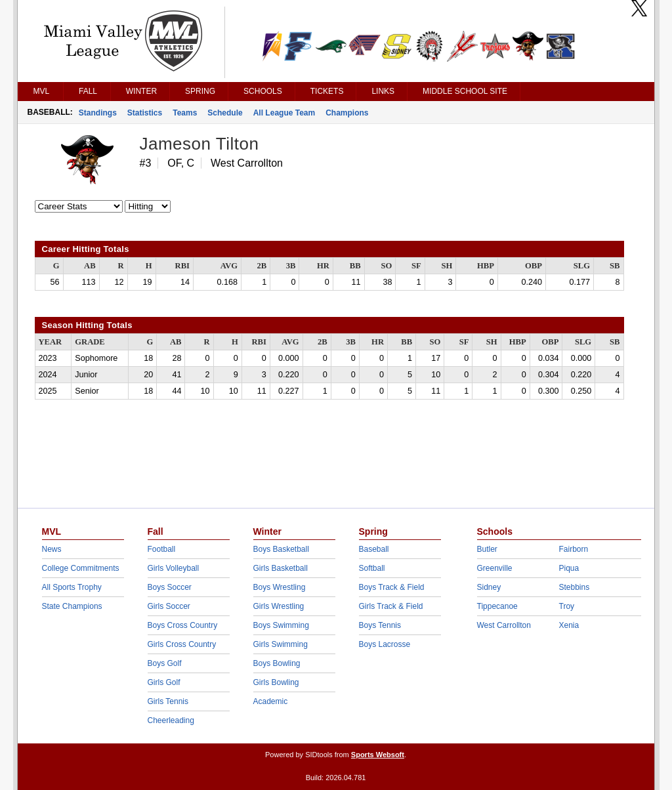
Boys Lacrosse (385, 644)
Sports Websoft (378, 755)
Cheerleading (171, 720)
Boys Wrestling (280, 587)
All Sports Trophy (72, 587)
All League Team (284, 113)
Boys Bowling (277, 663)
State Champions (72, 606)
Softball (372, 568)
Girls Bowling (276, 682)
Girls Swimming (281, 644)
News (52, 549)
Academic (271, 701)
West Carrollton (504, 625)
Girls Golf (164, 682)
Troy (567, 606)
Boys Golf (165, 663)
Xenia (569, 625)
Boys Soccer (170, 587)
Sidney (489, 587)
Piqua (569, 568)
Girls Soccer (169, 606)
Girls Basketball (281, 568)
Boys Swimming (281, 625)
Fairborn (574, 549)
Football (162, 549)
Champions (347, 113)
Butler (487, 549)
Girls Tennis (168, 701)
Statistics (145, 113)
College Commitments (81, 568)
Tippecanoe (497, 606)
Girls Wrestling (279, 606)
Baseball (374, 549)
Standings (98, 113)
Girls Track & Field (391, 606)
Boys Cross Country (183, 625)
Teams (185, 113)
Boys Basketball (281, 549)
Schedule (225, 113)
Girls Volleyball (174, 568)
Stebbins (575, 587)
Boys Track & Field (392, 587)
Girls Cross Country (182, 644)
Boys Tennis (380, 625)
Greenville (495, 568)
